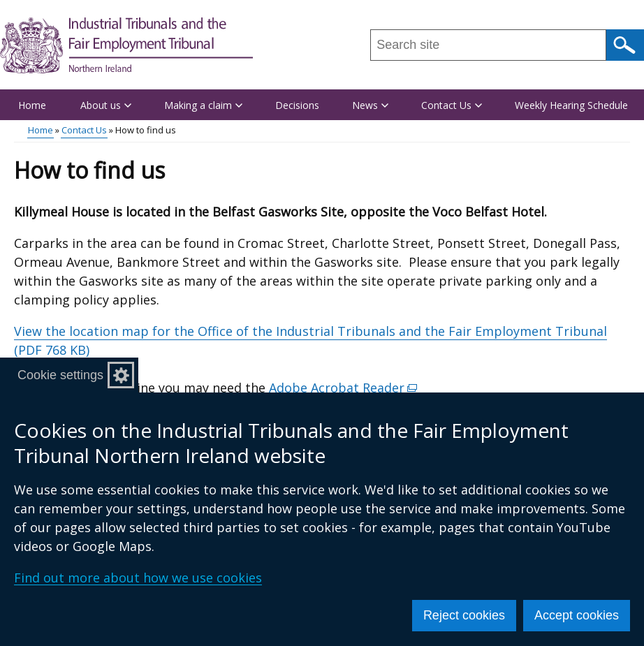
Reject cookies (464, 615)
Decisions (297, 105)
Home (32, 105)
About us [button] (106, 105)
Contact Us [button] (452, 105)
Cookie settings (60, 375)
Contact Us (84, 130)
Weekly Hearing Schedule (571, 105)
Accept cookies (577, 615)
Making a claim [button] (203, 105)
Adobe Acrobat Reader (343, 388)
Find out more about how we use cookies (138, 578)
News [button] (370, 105)
